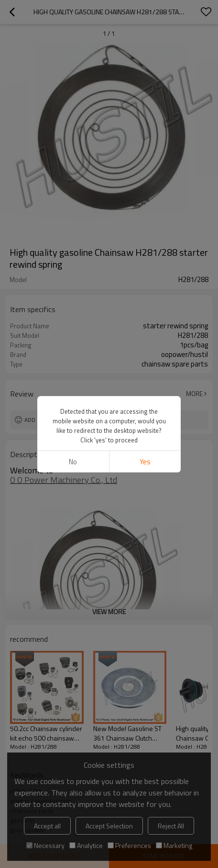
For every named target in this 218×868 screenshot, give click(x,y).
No (73, 462)
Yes (145, 462)
